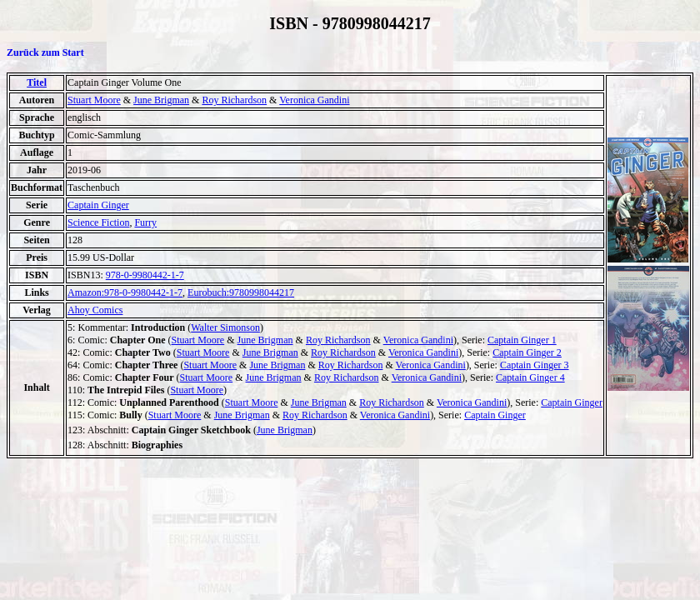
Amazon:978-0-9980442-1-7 (125, 292)
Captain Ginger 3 (535, 365)
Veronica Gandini (314, 100)
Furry (145, 222)
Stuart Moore (94, 100)
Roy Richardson (234, 100)
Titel (37, 82)
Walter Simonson (225, 327)
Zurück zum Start (45, 52)
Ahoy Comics (95, 310)
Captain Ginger (98, 205)
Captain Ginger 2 (527, 352)
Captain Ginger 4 (530, 377)
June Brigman (161, 100)
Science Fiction (98, 222)
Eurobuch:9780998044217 (241, 292)
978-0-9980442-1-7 (145, 275)
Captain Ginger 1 (522, 340)
